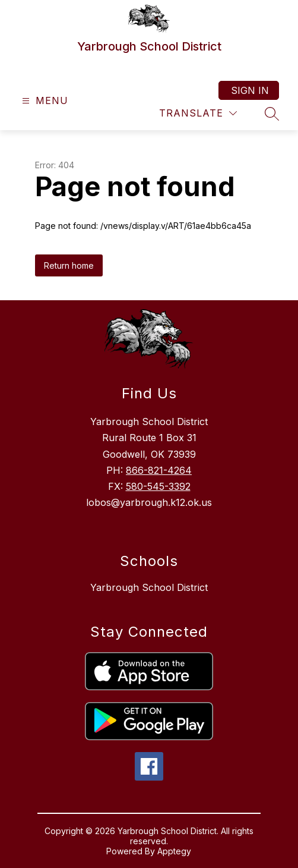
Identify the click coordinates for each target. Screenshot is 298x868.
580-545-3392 (158, 486)
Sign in (250, 90)
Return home (69, 265)
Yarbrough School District (149, 587)
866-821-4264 (159, 470)
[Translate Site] (198, 113)
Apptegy (174, 851)
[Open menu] (44, 101)
